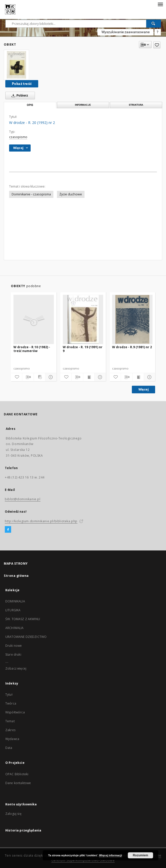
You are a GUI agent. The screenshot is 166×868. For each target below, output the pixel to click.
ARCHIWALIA (15, 628)
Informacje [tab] (83, 105)
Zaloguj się (13, 814)
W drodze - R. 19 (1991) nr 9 (83, 349)
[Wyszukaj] (154, 24)
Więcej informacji (111, 855)
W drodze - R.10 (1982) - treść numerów (32, 349)
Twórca (11, 703)
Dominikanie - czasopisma (31, 194)
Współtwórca (15, 712)
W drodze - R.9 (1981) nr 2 (132, 347)
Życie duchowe (71, 194)
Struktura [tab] (136, 105)
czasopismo (18, 137)
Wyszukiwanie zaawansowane (126, 32)
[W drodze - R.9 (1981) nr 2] (132, 319)
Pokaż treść (22, 84)
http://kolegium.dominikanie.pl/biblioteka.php (41, 521)
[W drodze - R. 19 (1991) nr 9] (83, 319)
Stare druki (13, 654)
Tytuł (9, 695)
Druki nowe (14, 646)
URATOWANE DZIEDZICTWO (26, 637)
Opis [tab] (30, 105)
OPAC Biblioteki (17, 774)
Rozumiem (141, 855)
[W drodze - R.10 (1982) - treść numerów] (34, 319)
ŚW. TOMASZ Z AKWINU (23, 619)
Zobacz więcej (16, 668)
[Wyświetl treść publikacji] (89, 377)
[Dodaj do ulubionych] (157, 45)
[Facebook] (8, 530)
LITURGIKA (13, 610)
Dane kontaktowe (18, 783)
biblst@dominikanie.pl (23, 499)
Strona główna (16, 576)
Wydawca (12, 739)
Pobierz (19, 96)
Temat (10, 721)
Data (9, 748)
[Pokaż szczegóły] (50, 377)
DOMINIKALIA (15, 601)
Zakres (10, 730)
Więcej (143, 389)
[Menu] (160, 4)
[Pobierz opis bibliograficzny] (28, 377)
